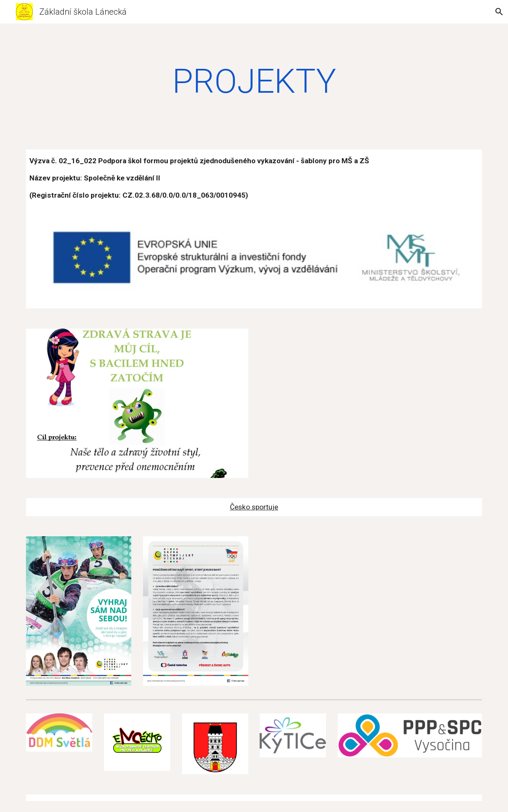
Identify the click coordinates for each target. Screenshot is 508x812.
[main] (254, 81)
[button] (498, 12)
